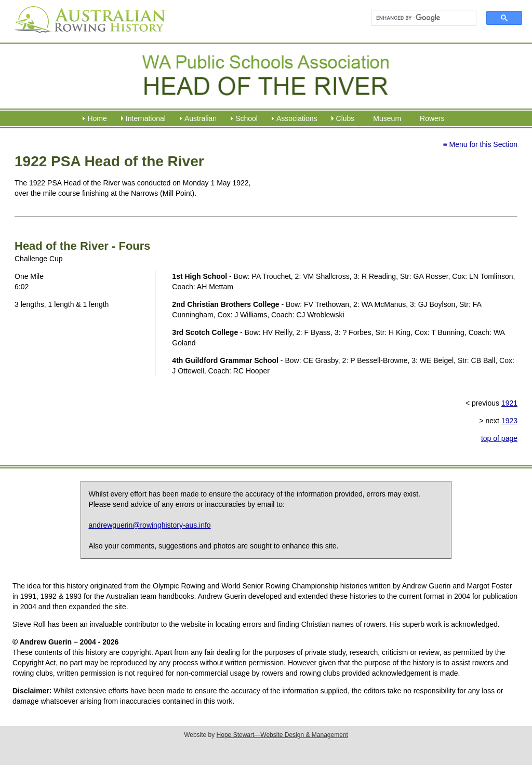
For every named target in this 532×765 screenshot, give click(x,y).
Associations (297, 118)
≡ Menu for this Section (480, 144)
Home (97, 118)
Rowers (432, 118)
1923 (509, 421)
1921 (509, 403)
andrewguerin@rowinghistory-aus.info (149, 525)
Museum (387, 118)
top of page (499, 438)
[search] (419, 18)
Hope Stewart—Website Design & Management (282, 735)
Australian (201, 118)
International (146, 118)
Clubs (345, 118)
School (247, 118)
